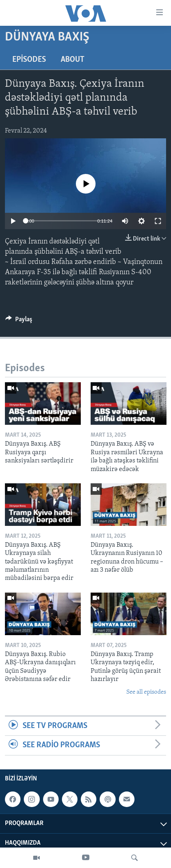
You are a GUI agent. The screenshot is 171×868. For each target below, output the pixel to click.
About (73, 60)
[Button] (19, 321)
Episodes (29, 60)
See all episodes (146, 692)
